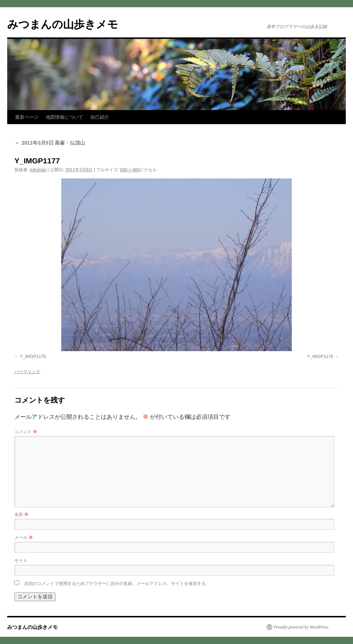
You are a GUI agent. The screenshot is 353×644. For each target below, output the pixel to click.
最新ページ (27, 117)
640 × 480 (130, 170)
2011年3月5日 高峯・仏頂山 (50, 143)
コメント (26, 432)
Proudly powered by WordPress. (301, 627)
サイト (21, 561)
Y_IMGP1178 (320, 357)
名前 (21, 514)
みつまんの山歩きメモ (63, 24)
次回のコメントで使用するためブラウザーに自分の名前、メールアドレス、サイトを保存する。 (117, 584)
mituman (38, 170)
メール (24, 538)
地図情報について (64, 117)
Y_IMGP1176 (33, 357)
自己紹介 (100, 117)
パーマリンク (27, 372)
